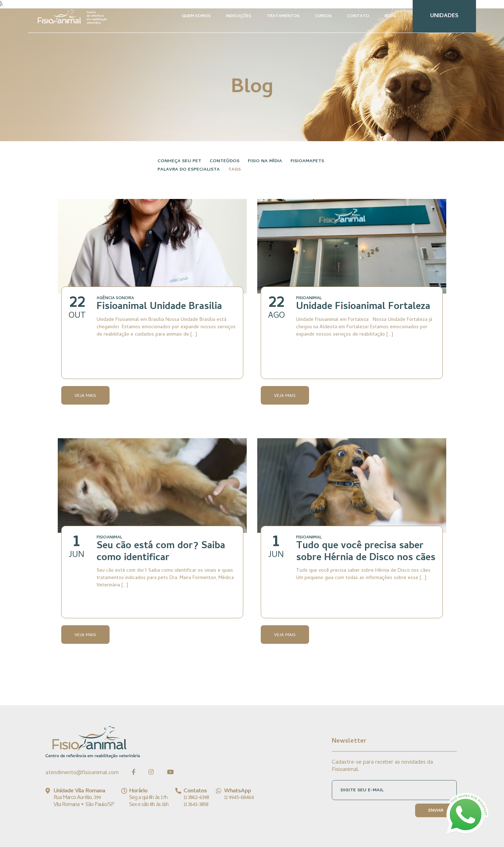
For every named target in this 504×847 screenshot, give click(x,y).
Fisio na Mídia (265, 161)
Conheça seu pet (179, 161)
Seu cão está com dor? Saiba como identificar (161, 552)
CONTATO (358, 16)
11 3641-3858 (196, 805)
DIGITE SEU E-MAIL (362, 790)
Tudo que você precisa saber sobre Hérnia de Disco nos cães (366, 552)
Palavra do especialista (189, 170)
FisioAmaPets (307, 161)
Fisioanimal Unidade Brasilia (159, 307)
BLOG (390, 16)
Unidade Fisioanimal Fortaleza (363, 307)
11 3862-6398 (196, 798)
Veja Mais (85, 396)
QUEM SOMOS (196, 16)
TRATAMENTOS (283, 16)
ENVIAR (436, 811)
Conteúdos (225, 161)
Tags (234, 170)
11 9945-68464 (239, 798)
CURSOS (323, 16)
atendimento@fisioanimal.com (82, 773)
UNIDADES (444, 16)
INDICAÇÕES (239, 16)
